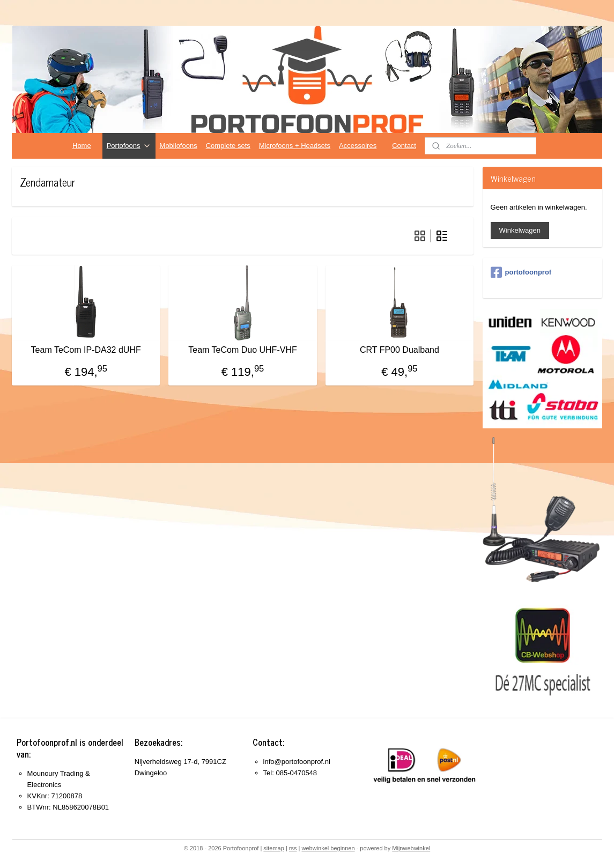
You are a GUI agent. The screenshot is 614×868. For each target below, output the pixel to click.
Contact (404, 146)
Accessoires (358, 146)
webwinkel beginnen (328, 848)
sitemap (274, 848)
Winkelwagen (520, 230)
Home (82, 146)
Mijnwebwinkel (411, 848)
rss (293, 848)
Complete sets (228, 146)
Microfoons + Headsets (295, 146)
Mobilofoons (179, 146)
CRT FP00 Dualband (400, 350)
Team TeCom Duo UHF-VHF (243, 350)
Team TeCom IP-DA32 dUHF (86, 350)
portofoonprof (521, 272)
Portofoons (129, 146)
